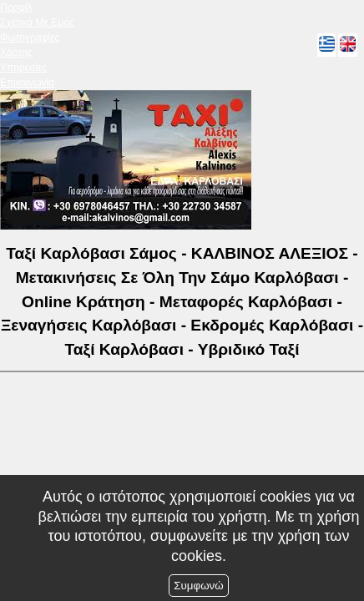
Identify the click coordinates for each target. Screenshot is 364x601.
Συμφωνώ (198, 586)
